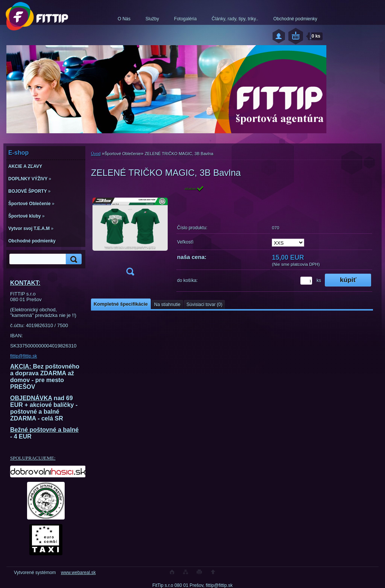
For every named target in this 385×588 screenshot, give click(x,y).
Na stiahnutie (167, 305)
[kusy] (306, 281)
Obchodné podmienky (295, 19)
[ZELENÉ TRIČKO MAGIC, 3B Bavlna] (130, 233)
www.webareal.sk (78, 573)
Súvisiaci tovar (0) (204, 305)
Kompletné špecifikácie (121, 304)
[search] (73, 259)
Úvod (96, 154)
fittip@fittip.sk (24, 356)
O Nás (124, 19)
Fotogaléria (185, 19)
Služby (152, 19)
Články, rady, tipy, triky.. (235, 19)
